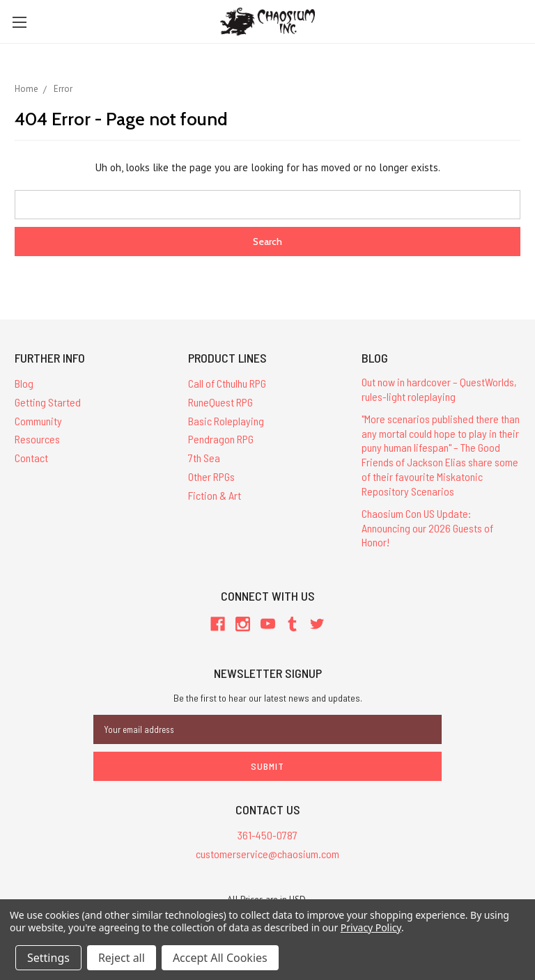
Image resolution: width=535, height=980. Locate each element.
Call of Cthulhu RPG (227, 383)
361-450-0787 (267, 835)
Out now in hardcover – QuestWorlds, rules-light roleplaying (439, 389)
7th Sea (204, 458)
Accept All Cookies (220, 958)
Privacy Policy (371, 927)
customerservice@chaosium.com (267, 854)
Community (38, 421)
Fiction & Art (215, 495)
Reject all (122, 958)
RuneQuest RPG (220, 402)
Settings (48, 958)
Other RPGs (211, 476)
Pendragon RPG (221, 439)
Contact (31, 458)
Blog (24, 383)
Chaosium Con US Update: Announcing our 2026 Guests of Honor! (427, 528)
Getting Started (48, 402)
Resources (37, 439)
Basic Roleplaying (226, 421)
